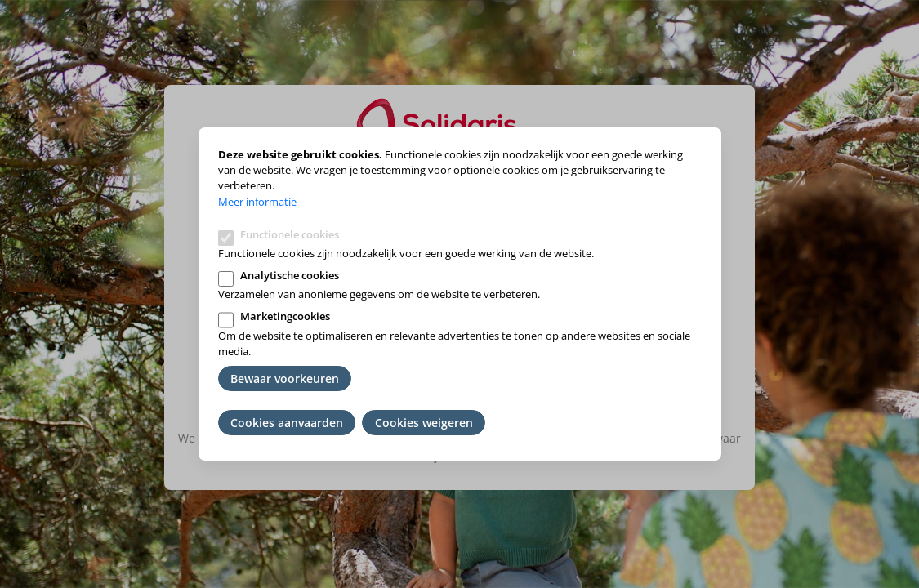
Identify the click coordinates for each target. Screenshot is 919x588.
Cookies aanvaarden (287, 423)
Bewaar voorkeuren (285, 379)
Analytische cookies (290, 275)
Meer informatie (257, 202)
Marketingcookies (285, 316)
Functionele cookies (290, 234)
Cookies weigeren (424, 423)
